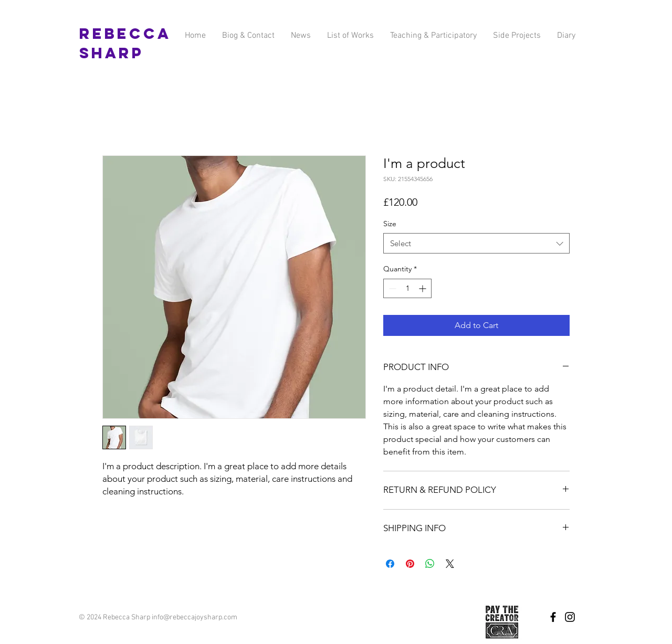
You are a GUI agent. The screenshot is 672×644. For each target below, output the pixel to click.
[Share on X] (450, 564)
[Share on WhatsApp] (430, 564)
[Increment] (423, 288)
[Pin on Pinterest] (410, 564)
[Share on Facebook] (390, 564)
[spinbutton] (407, 288)
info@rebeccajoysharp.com (195, 617)
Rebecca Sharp (125, 43)
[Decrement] (391, 288)
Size (390, 224)
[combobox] (476, 243)
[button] (517, 36)
